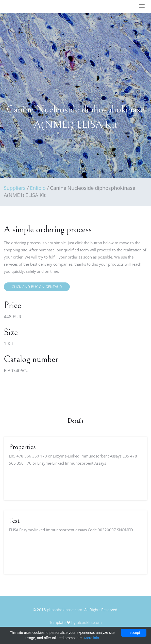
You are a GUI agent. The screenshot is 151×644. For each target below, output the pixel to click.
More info (92, 638)
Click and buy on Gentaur (37, 287)
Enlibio (38, 188)
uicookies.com (89, 622)
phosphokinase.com (65, 610)
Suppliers (15, 188)
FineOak (19, 6)
